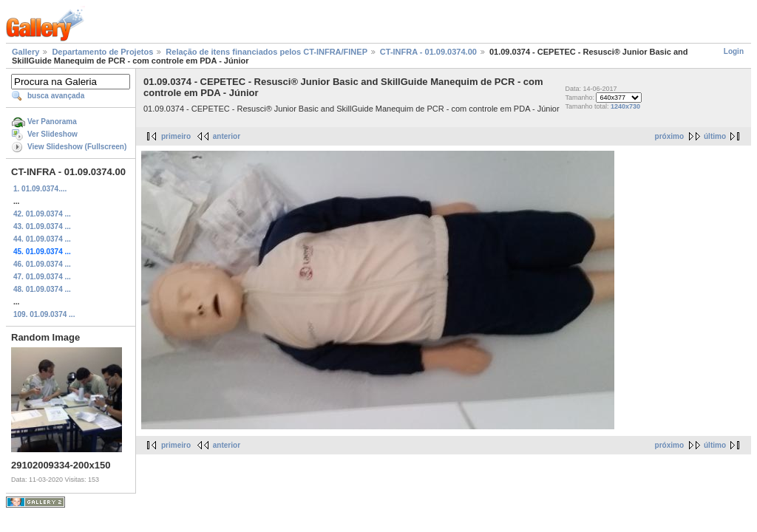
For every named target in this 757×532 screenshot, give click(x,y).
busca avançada (56, 96)
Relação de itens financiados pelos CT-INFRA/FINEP (266, 52)
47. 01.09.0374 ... (42, 277)
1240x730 (625, 106)
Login (734, 51)
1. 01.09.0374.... (40, 189)
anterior (227, 136)
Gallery (26, 52)
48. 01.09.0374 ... (42, 289)
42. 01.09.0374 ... (42, 214)
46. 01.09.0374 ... (42, 264)
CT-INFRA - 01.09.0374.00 (428, 52)
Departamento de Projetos (102, 52)
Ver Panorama (52, 122)
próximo (669, 136)
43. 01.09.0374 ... (42, 226)
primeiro (176, 136)
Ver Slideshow (52, 134)
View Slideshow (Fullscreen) (77, 147)
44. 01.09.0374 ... (42, 239)
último (715, 136)
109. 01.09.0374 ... (44, 314)
